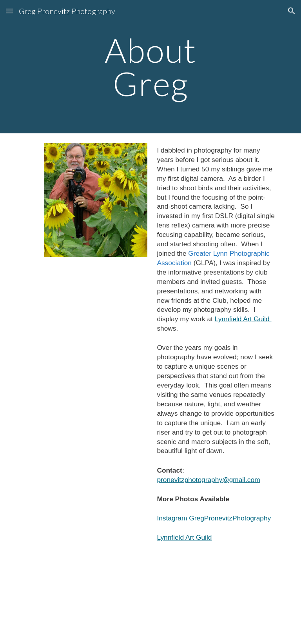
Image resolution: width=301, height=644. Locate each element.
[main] (150, 67)
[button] (9, 11)
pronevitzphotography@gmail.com (208, 480)
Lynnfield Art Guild (243, 319)
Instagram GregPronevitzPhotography (214, 518)
